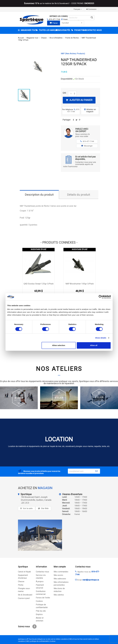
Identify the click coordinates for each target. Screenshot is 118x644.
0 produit (72, 23)
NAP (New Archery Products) (73, 54)
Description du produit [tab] (39, 195)
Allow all (94, 345)
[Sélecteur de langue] (78, 9)
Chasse (21, 581)
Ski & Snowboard (25, 595)
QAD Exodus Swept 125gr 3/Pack (39, 284)
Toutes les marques (47, 30)
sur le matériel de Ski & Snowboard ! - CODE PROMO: (59, 3)
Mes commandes (61, 572)
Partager (73, 121)
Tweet (77, 121)
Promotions (78, 30)
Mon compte (60, 567)
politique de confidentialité (39, 641)
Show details (101, 338)
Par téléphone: (71, 111)
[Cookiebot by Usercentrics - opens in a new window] (100, 297)
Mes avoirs (58, 575)
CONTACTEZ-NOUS (93, 30)
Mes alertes (59, 595)
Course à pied (24, 598)
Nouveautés (64, 30)
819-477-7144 (55, 19)
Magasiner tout (28, 30)
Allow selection (59, 345)
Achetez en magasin (90, 110)
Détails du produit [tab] (79, 195)
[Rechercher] (81, 18)
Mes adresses (60, 579)
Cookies (39, 601)
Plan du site (41, 611)
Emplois (39, 614)
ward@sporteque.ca (91, 580)
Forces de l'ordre (43, 598)
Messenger (87, 146)
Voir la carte (28, 508)
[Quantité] (71, 94)
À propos (40, 581)
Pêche (21, 585)
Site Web (45, 508)
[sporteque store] (40, 535)
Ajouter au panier (79, 100)
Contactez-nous (42, 572)
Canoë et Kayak (24, 572)
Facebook (34, 626)
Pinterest (80, 121)
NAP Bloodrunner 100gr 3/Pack (80, 284)
